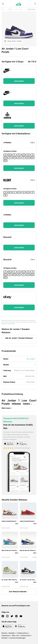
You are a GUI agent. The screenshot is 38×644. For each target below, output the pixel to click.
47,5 (28, 158)
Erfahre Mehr (11, 324)
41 (14, 155)
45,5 (14, 158)
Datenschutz (26, 635)
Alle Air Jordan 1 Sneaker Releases (19, 339)
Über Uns (15, 635)
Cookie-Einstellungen (17, 638)
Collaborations (22, 633)
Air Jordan (19, 9)
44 (32, 155)
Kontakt (5, 638)
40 (5, 155)
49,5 (5, 161)
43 (28, 155)
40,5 (10, 155)
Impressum (6, 635)
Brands (4, 633)
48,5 (32, 158)
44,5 (5, 158)
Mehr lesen (7, 408)
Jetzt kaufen (19, 81)
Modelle (12, 633)
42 (19, 155)
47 (23, 158)
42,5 (23, 155)
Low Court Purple (32, 9)
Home (4, 9)
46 (19, 158)
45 (10, 158)
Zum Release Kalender (19, 592)
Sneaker (11, 9)
